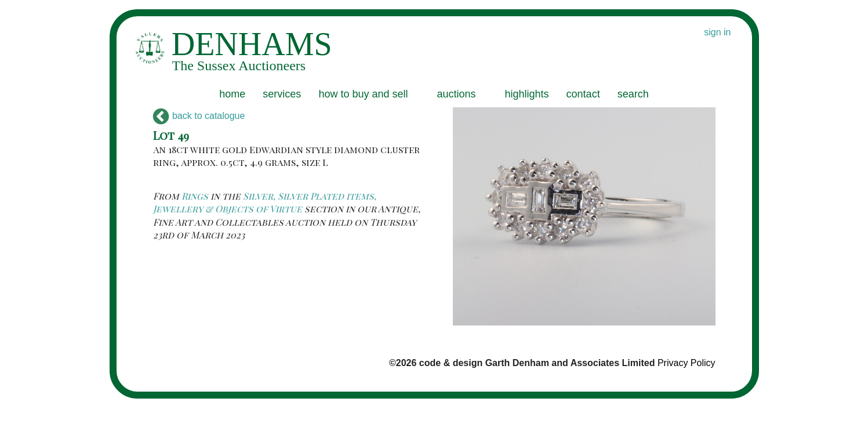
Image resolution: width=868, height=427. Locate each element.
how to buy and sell (363, 94)
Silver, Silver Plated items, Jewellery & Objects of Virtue (265, 202)
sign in (717, 32)
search (633, 94)
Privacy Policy (687, 363)
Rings (195, 196)
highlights (527, 94)
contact (583, 94)
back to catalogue (199, 116)
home (232, 94)
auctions (456, 94)
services (282, 94)
